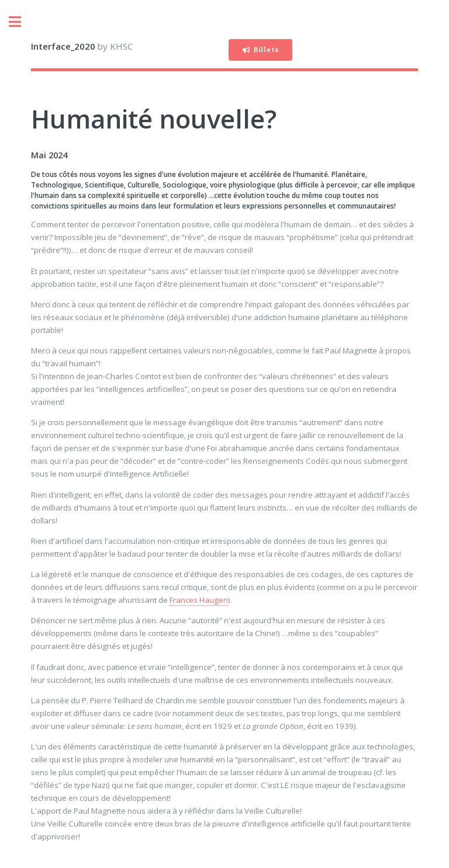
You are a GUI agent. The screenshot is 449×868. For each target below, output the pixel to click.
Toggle (21, 22)
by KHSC (82, 46)
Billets (266, 50)
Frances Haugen (199, 600)
